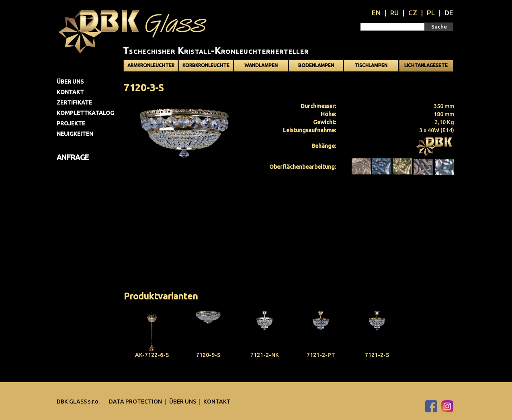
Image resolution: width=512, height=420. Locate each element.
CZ (413, 13)
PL (431, 13)
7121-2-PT (321, 355)
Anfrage (73, 157)
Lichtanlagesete (426, 65)
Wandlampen (261, 65)
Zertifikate (74, 102)
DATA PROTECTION (136, 402)
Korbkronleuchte (206, 65)
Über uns (70, 82)
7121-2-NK (265, 355)
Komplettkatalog (85, 113)
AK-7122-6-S (152, 355)
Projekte (71, 123)
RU (394, 13)
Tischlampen (371, 65)
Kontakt (70, 92)
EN (376, 13)
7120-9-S (208, 355)
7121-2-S (377, 355)
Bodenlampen (316, 65)
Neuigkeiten (75, 134)
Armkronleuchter (151, 65)
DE (449, 13)
